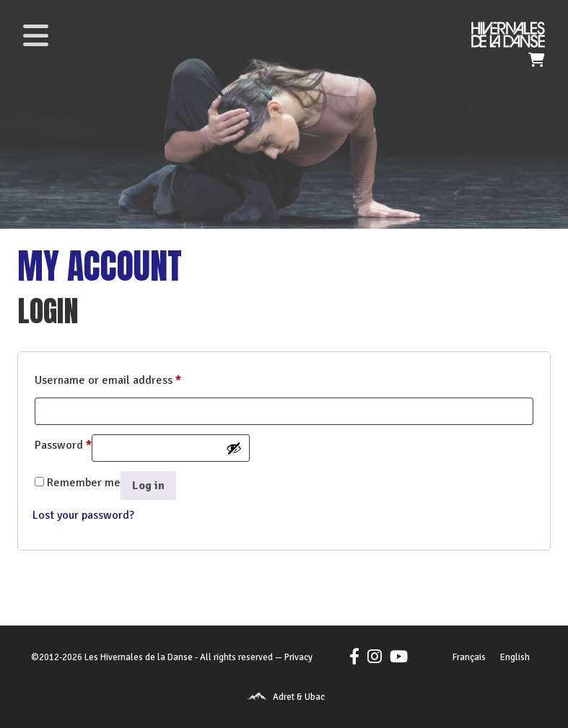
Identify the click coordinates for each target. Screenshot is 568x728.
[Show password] (234, 448)
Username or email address (108, 378)
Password (63, 443)
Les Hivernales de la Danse (139, 657)
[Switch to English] (515, 658)
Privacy (298, 657)
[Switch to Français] (469, 658)
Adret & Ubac (299, 697)
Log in (148, 486)
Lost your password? (83, 515)
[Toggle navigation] (35, 35)
